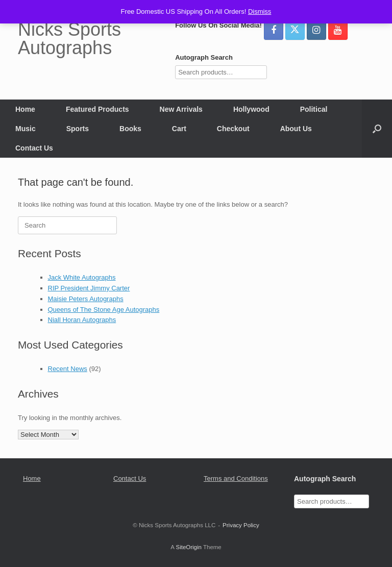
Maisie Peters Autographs (86, 299)
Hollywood (251, 109)
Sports (78, 129)
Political (314, 109)
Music (26, 129)
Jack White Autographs (82, 277)
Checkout (233, 129)
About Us (296, 129)
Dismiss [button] (260, 11)
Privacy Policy (241, 525)
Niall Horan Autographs (82, 320)
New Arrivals (181, 109)
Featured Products (97, 109)
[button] (377, 129)
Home (25, 109)
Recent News (68, 369)
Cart (179, 129)
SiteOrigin (189, 547)
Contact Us (34, 148)
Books (130, 129)
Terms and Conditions (236, 478)
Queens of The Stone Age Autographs (104, 310)
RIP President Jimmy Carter (89, 288)
